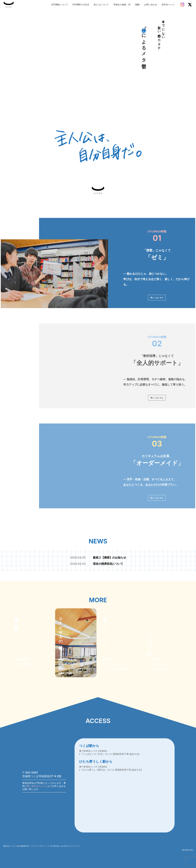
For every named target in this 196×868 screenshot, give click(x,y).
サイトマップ (75, 846)
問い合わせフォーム (37, 786)
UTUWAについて (59, 5)
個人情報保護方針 (23, 846)
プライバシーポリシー (38, 846)
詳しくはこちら (157, 298)
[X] (190, 5)
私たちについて (101, 5)
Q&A (137, 5)
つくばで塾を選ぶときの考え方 (58, 846)
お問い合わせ (151, 5)
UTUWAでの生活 (81, 5)
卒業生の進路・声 (122, 5)
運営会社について (9, 846)
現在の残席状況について (97, 564)
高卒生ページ (168, 5)
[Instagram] (182, 5)
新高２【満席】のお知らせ (98, 558)
